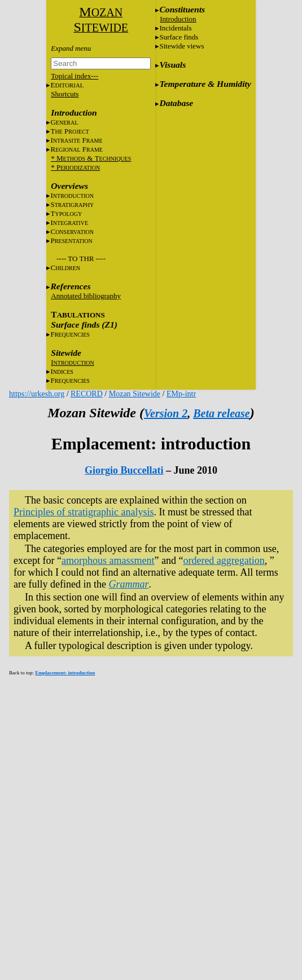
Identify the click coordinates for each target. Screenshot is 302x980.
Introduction (178, 19)
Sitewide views (181, 46)
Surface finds (179, 37)
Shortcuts (65, 94)
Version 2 (166, 413)
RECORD (87, 394)
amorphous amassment (108, 560)
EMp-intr (181, 394)
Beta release (222, 413)
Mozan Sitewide (135, 394)
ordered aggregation (224, 560)
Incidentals (175, 28)
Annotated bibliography (86, 296)
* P (75, 167)
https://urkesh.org (37, 394)
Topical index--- (75, 76)
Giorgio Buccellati (124, 470)
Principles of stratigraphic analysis (84, 512)
